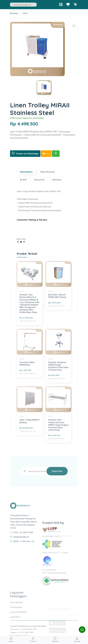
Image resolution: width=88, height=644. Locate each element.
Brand (23, 180)
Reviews (57, 180)
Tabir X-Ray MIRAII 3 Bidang (30, 421)
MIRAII (25, 13)
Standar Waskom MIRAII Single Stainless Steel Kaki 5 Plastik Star (58, 366)
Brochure (40, 180)
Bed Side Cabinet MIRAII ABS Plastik (57, 296)
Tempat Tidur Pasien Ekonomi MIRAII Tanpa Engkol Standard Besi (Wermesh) (58, 425)
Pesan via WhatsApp (25, 153)
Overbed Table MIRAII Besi (27, 364)
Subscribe (57, 471)
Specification (48, 172)
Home (14, 13)
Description (26, 172)
